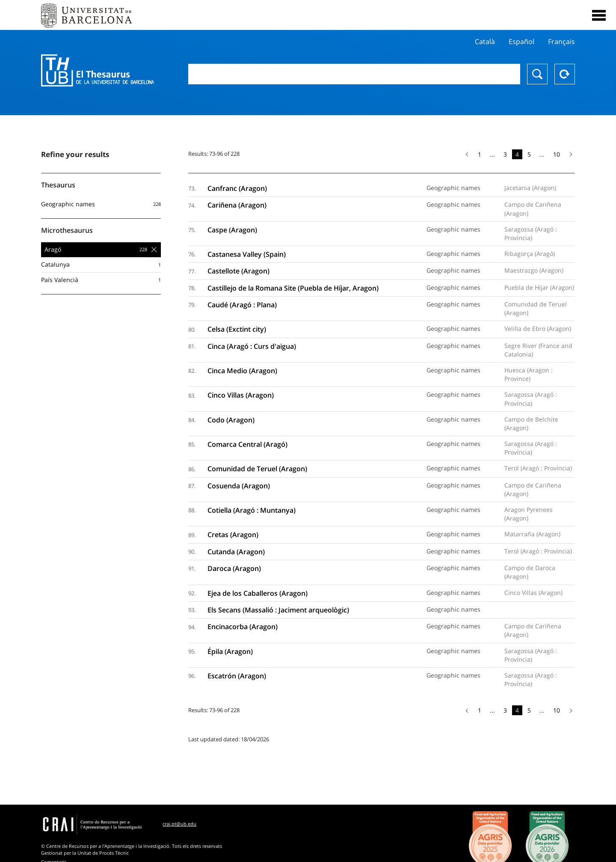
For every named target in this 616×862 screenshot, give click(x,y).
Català (485, 42)
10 (557, 154)
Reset (565, 74)
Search (537, 74)
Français (561, 42)
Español (521, 42)
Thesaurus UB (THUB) (98, 71)
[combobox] (354, 74)
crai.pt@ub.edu (179, 824)
